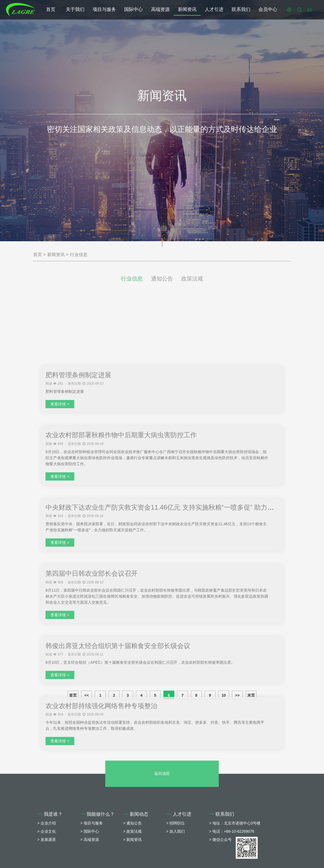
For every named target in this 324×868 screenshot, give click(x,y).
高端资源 (160, 9)
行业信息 (79, 255)
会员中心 (268, 9)
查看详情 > (60, 605)
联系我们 (241, 9)
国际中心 (133, 9)
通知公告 (162, 287)
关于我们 (75, 9)
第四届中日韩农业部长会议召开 (92, 774)
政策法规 (192, 287)
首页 (51, 9)
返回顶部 (162, 834)
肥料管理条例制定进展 (78, 576)
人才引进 (214, 9)
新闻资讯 (187, 9)
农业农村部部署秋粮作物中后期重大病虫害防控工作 (121, 636)
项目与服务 (104, 9)
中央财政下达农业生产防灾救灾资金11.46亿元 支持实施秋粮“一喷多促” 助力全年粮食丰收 (176, 708)
